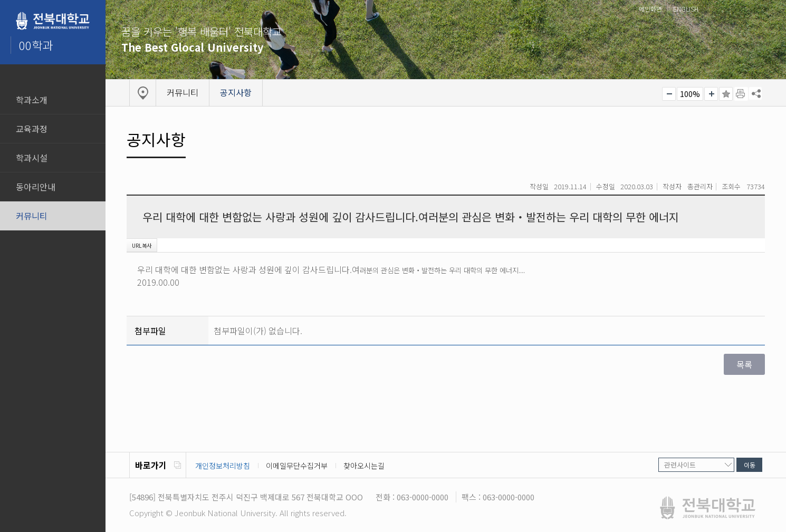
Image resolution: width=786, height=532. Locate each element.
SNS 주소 (755, 93)
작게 (669, 94)
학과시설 (32, 158)
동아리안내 (36, 187)
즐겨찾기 (726, 94)
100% (690, 94)
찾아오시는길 (364, 466)
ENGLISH (686, 9)
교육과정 (32, 129)
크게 (711, 94)
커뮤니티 (32, 216)
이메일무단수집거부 (297, 466)
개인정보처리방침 (223, 466)
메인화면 (650, 9)
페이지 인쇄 (741, 94)
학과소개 (32, 100)
